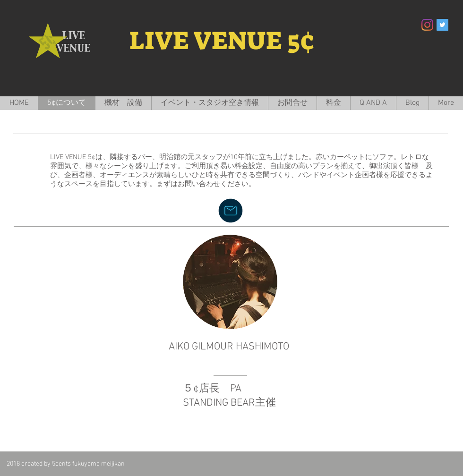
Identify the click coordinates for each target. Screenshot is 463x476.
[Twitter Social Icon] (442, 25)
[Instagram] (427, 25)
